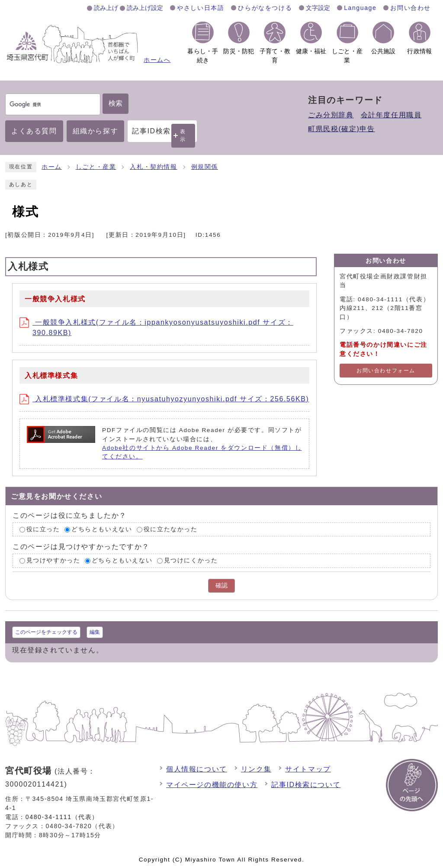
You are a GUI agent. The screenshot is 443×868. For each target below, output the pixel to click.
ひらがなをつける (265, 8)
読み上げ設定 (145, 8)
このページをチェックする (46, 632)
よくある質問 (34, 131)
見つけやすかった (53, 561)
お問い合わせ (411, 8)
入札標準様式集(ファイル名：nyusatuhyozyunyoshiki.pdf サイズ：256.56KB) (164, 399)
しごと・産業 (96, 167)
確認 (221, 586)
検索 (116, 103)
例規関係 (205, 167)
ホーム (52, 167)
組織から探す (96, 131)
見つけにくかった (191, 561)
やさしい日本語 (201, 8)
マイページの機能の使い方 (212, 785)
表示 (183, 135)
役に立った (43, 529)
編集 (95, 632)
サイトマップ (308, 769)
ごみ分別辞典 (331, 115)
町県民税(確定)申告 (342, 129)
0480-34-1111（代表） (62, 817)
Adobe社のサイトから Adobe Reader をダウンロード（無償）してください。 (202, 452)
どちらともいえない (102, 529)
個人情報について (197, 769)
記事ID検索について (306, 785)
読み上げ (106, 8)
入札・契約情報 (153, 167)
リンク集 (256, 769)
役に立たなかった (171, 529)
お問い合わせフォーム (386, 371)
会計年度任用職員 (391, 115)
